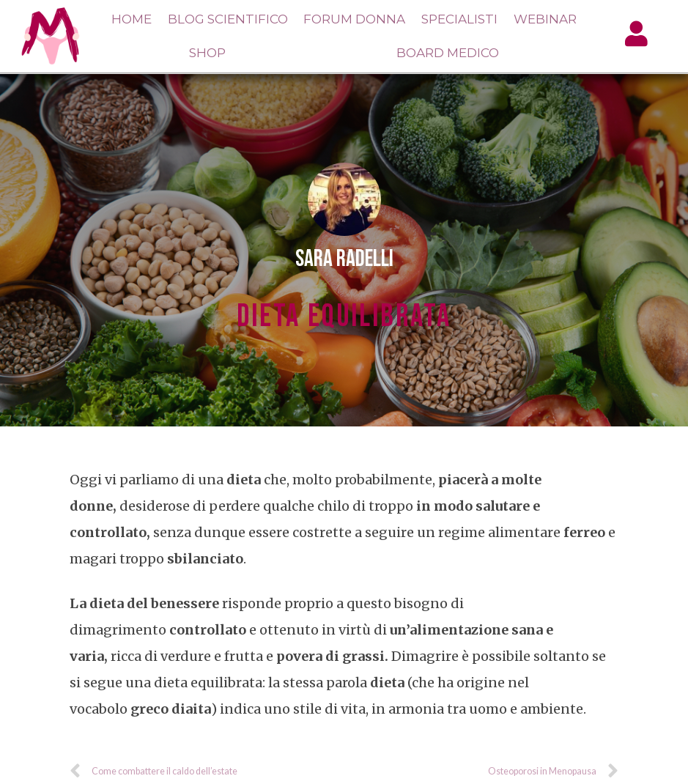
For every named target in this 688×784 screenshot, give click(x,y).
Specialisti (459, 19)
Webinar (545, 19)
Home (132, 19)
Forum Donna (354, 19)
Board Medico (448, 53)
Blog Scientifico (228, 19)
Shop (207, 53)
